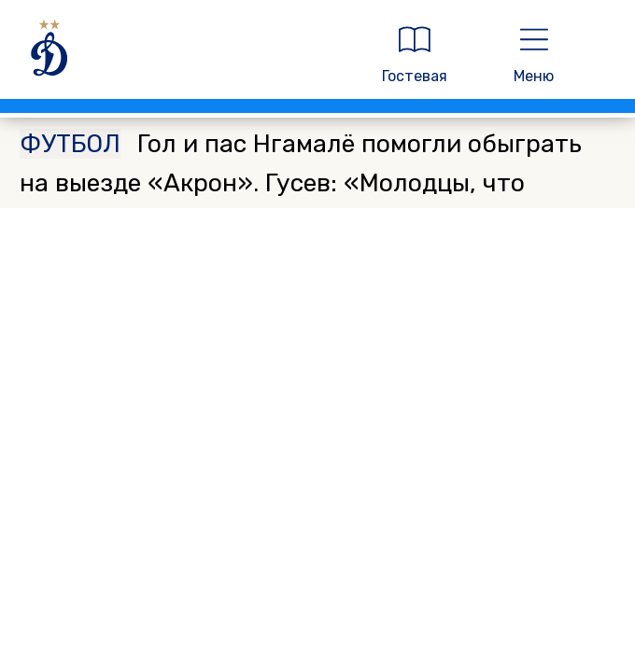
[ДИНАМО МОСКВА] (183, 55)
